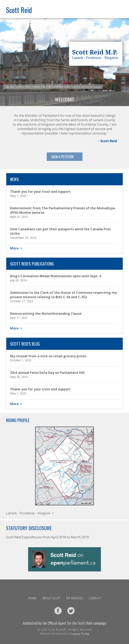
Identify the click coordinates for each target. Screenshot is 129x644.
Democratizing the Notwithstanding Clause (46, 314)
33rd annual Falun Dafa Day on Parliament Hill (47, 373)
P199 (49, 87)
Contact (95, 598)
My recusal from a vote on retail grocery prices (48, 356)
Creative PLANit (80, 634)
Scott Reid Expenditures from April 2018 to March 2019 (47, 537)
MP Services (75, 598)
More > (16, 248)
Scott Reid (19, 10)
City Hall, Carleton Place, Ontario (23, 87)
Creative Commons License (86, 87)
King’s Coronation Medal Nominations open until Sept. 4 (56, 276)
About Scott (51, 598)
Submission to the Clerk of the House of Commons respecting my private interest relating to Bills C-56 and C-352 (63, 295)
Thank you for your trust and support (40, 192)
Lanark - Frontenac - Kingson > (30, 513)
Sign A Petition (62, 157)
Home (32, 598)
